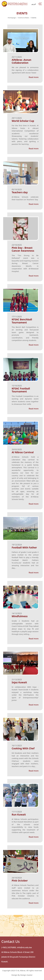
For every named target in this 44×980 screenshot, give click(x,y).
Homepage (12, 18)
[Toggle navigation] (40, 4)
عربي (34, 4)
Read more (34, 77)
